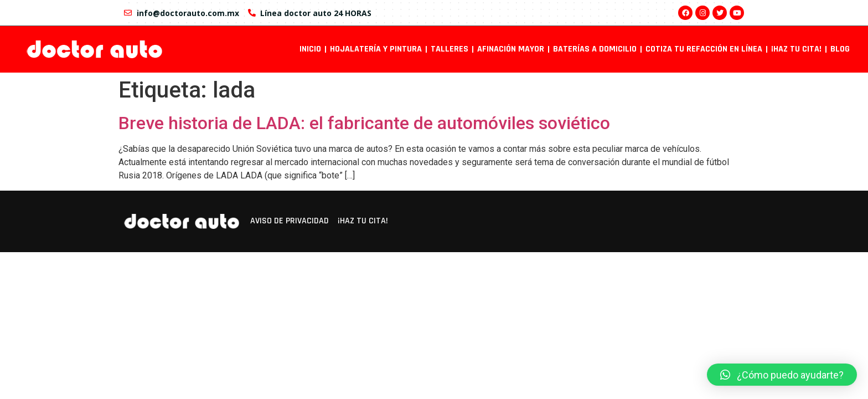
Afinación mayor (511, 49)
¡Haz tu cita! (796, 49)
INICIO (310, 49)
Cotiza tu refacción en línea (704, 49)
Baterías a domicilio (595, 49)
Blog (840, 49)
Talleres (449, 49)
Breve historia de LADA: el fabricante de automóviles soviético (364, 123)
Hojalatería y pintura (376, 49)
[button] (782, 375)
